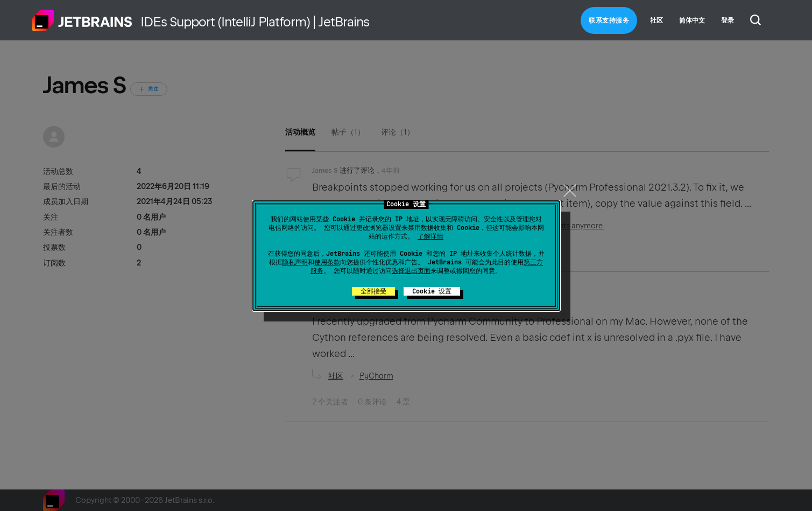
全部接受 (373, 291)
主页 (82, 20)
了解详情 (430, 236)
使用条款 (327, 262)
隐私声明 (295, 262)
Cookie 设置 (432, 291)
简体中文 (692, 20)
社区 (656, 20)
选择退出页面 (411, 271)
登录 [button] (728, 20)
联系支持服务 (609, 20)
